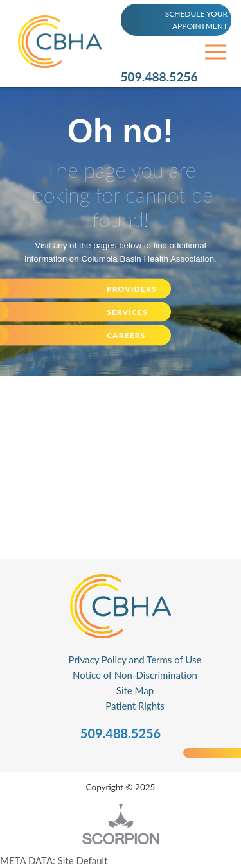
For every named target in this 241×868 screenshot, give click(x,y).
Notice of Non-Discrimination (135, 675)
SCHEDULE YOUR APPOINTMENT (196, 20)
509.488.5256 (159, 77)
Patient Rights (135, 706)
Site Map (135, 690)
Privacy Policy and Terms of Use (135, 660)
